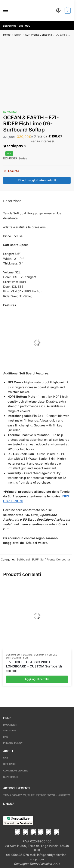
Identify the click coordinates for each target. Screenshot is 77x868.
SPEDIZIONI (10, 731)
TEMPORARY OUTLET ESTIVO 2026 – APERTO (37, 795)
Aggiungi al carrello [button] (37, 679)
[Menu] (10, 11)
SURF (18, 35)
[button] (67, 11)
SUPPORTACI (11, 777)
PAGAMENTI (10, 725)
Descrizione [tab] (12, 201)
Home (7, 35)
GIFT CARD (9, 764)
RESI (6, 737)
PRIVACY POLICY (13, 743)
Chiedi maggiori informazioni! (37, 180)
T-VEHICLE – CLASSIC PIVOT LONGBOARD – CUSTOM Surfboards (34, 664)
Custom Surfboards (19, 655)
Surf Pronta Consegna (39, 35)
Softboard (23, 559)
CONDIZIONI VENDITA (16, 771)
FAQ (6, 758)
